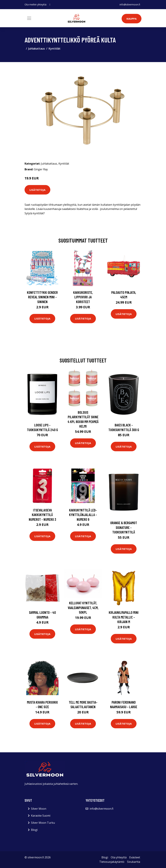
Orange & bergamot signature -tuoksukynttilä (124, 527)
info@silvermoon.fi (130, 4)
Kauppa (132, 19)
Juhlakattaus (37, 49)
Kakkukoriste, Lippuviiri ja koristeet (83, 297)
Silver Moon (39, 809)
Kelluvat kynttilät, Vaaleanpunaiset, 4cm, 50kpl (83, 608)
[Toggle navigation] (29, 18)
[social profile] (50, 5)
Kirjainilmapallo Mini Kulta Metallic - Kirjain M (124, 617)
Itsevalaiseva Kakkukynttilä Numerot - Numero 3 (42, 515)
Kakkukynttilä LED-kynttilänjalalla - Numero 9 (83, 515)
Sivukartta (134, 862)
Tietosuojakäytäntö (112, 862)
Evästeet (135, 857)
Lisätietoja (37, 190)
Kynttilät (55, 49)
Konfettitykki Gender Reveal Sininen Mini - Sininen (42, 297)
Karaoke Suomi (41, 816)
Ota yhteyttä (119, 857)
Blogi (34, 830)
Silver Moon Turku (43, 823)
